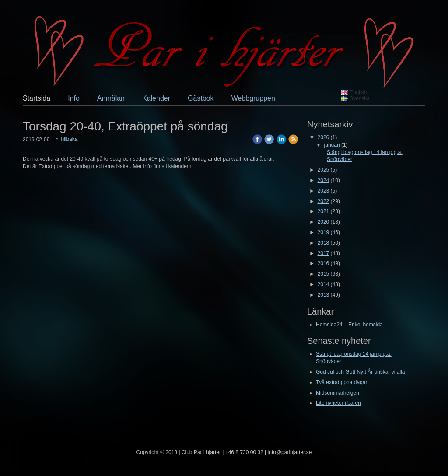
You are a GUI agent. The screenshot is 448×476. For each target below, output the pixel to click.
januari (332, 145)
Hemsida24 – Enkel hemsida (349, 325)
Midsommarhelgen (338, 393)
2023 (324, 191)
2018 (324, 243)
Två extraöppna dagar (341, 382)
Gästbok (201, 98)
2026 (324, 137)
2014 (324, 284)
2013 (324, 295)
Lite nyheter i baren (338, 403)
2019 (324, 232)
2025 (324, 170)
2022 (324, 201)
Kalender (156, 98)
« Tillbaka (67, 139)
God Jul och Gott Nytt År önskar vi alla (360, 372)
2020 (324, 222)
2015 (324, 274)
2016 (324, 263)
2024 (324, 180)
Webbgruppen (253, 98)
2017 (324, 253)
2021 (324, 211)
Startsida (37, 98)
